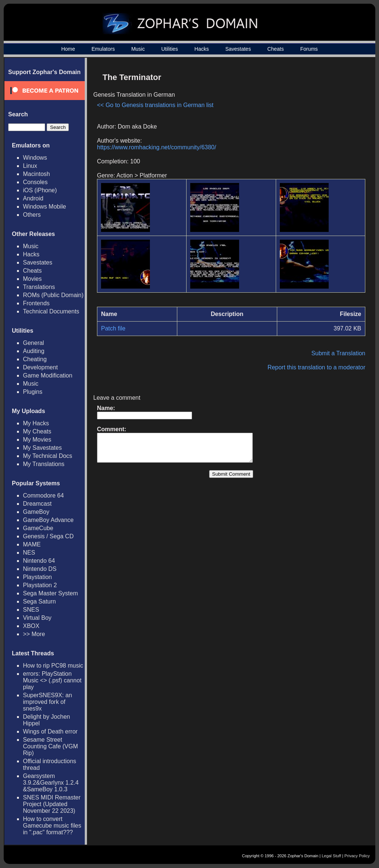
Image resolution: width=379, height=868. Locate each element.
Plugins (33, 392)
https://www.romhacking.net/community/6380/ (157, 147)
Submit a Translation (338, 353)
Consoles (35, 182)
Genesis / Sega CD (48, 536)
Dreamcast (37, 504)
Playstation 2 (40, 585)
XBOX (31, 626)
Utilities (170, 49)
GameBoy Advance (48, 520)
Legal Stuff (331, 856)
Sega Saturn (39, 601)
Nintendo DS (40, 569)
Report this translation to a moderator (316, 367)
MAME (32, 544)
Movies (32, 279)
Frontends (36, 303)
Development (40, 367)
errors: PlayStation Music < (52, 680)
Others (32, 215)
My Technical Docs (48, 456)
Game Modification (48, 375)
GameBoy (36, 512)
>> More (34, 634)
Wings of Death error (50, 731)
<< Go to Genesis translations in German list (155, 105)
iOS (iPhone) (40, 190)
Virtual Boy (37, 618)
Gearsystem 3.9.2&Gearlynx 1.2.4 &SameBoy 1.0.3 (51, 783)
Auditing (34, 351)
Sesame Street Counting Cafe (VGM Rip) (51, 746)
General (33, 343)
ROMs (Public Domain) (53, 295)
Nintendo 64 (39, 561)
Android (33, 198)
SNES (31, 610)
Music (138, 49)
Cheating (35, 359)
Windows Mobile (44, 207)
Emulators (103, 49)
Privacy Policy (357, 856)
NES (29, 553)
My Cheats (37, 431)
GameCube (38, 528)
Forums (309, 49)
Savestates (238, 49)
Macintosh (36, 174)
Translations (39, 287)
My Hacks (36, 423)
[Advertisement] (302, 121)
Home (68, 49)
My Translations (44, 464)
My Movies (37, 440)
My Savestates (42, 448)
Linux (30, 166)
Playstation (37, 577)
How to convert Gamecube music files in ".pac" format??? (52, 826)
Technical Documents (51, 311)
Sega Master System (51, 593)
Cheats (275, 49)
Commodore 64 (43, 495)
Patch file (113, 328)
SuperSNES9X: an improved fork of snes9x (48, 702)
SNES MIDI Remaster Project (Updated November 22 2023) (52, 804)
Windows (35, 158)
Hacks (202, 49)
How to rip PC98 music (53, 666)
